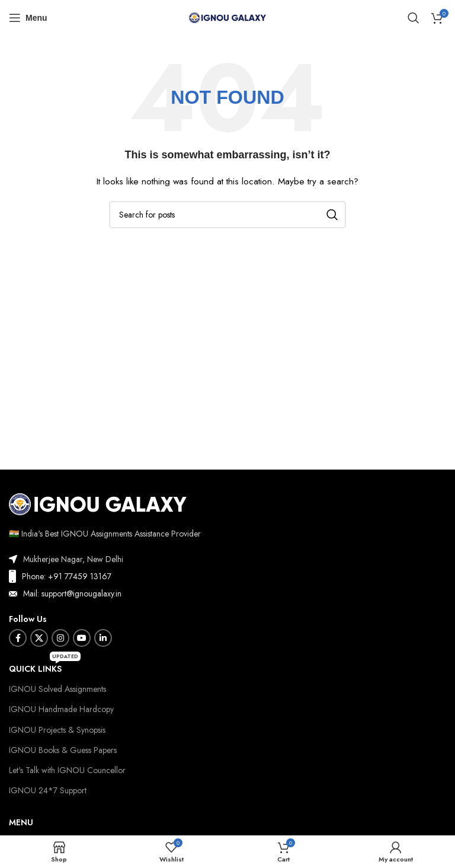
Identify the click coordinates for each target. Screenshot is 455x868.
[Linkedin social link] (103, 638)
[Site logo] (227, 17)
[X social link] (39, 638)
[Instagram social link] (60, 638)
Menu (21, 822)
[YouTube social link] (82, 638)
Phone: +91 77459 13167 (67, 576)
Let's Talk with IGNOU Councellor (67, 770)
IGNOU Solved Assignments (57, 689)
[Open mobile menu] (28, 18)
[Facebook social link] (18, 638)
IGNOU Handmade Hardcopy (61, 709)
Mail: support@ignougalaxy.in (72, 593)
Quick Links (45, 667)
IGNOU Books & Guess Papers (63, 750)
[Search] (414, 18)
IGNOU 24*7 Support (48, 790)
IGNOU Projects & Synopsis (57, 730)
